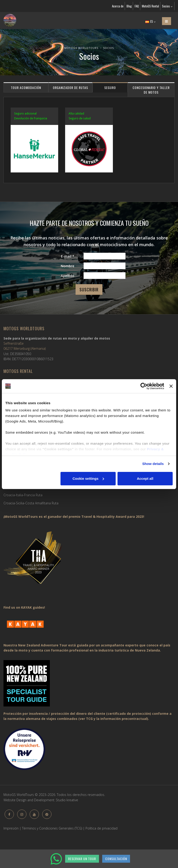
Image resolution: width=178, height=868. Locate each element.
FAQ (137, 6)
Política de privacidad (102, 828)
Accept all (145, 479)
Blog (129, 6)
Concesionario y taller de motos (151, 90)
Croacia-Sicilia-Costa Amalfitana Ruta (31, 503)
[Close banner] (171, 386)
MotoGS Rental (150, 6)
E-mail (68, 256)
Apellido (68, 276)
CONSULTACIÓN (116, 859)
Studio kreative (67, 800)
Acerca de (118, 6)
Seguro (110, 87)
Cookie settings (88, 479)
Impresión (11, 828)
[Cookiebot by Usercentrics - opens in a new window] (144, 386)
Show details (153, 464)
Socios (167, 6)
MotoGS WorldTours (81, 48)
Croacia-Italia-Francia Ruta (23, 495)
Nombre (68, 266)
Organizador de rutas (70, 87)
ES (150, 21)
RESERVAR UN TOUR (82, 859)
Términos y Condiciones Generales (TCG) (52, 828)
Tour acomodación (26, 87)
